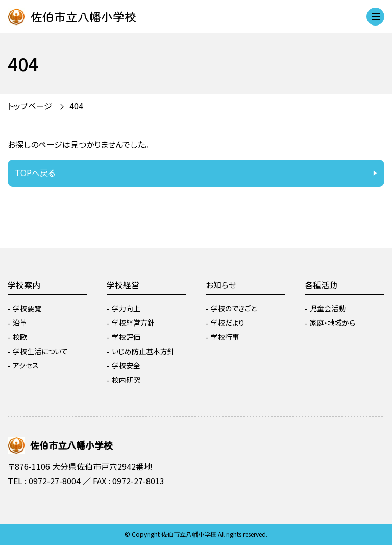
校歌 (20, 337)
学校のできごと (234, 308)
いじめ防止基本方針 (143, 351)
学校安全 (126, 365)
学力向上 (126, 308)
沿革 (20, 323)
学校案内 (24, 285)
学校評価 (126, 337)
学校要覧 (27, 308)
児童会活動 (328, 308)
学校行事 (225, 337)
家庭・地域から (333, 323)
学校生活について (40, 351)
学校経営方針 (133, 323)
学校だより (228, 323)
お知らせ (221, 285)
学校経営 (123, 285)
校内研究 (126, 380)
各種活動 (321, 285)
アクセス (26, 365)
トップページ (30, 106)
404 (76, 106)
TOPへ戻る (35, 172)
